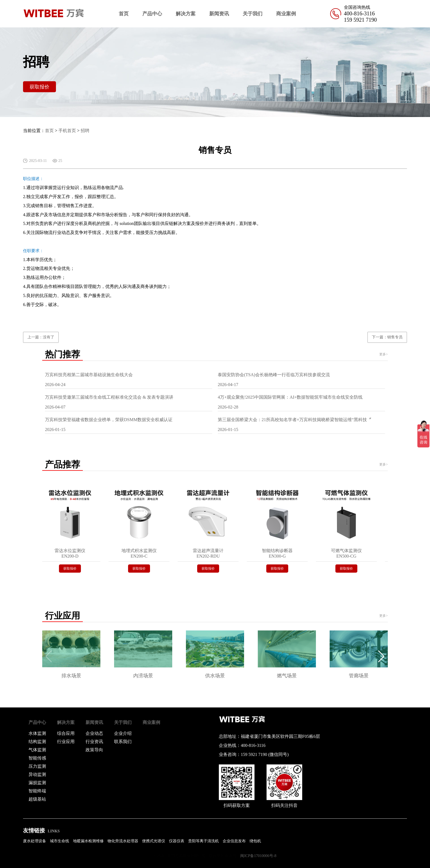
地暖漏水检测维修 (88, 841)
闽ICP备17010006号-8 (258, 856)
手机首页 (67, 131)
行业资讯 (94, 742)
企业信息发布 (234, 841)
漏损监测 (37, 783)
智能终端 (37, 791)
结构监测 (37, 742)
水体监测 (37, 733)
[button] (381, 656)
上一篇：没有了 (41, 337)
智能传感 (37, 758)
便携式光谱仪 (154, 841)
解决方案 (186, 14)
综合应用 (66, 733)
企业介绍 (123, 733)
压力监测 (37, 766)
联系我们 (123, 742)
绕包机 (255, 841)
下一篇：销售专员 (387, 337)
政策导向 (94, 750)
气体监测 (37, 750)
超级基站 (37, 799)
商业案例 (286, 14)
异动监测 (37, 774)
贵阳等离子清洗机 (203, 841)
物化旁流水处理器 (123, 841)
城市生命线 (60, 841)
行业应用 (66, 742)
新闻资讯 (219, 14)
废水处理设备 (35, 841)
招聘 (85, 131)
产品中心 (152, 14)
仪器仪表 (177, 841)
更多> (384, 354)
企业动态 (94, 733)
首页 (124, 14)
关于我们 (253, 14)
